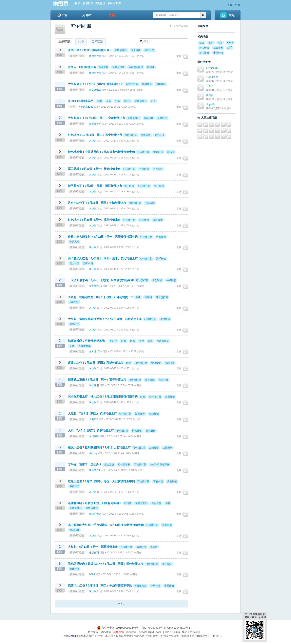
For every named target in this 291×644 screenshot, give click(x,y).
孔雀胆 (210, 95)
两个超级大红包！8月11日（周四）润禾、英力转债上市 (103, 258)
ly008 (92, 574)
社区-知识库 (114, 3)
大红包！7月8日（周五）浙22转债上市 (92, 413)
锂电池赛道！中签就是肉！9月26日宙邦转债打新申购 (101, 152)
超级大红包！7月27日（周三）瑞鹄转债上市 (96, 363)
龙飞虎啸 (94, 436)
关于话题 (97, 42)
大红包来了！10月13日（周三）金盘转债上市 (96, 118)
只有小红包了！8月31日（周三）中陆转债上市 (97, 203)
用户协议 (93, 632)
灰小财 (93, 141)
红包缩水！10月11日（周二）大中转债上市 (95, 135)
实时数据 (100, 3)
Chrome (73, 636)
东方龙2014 (95, 286)
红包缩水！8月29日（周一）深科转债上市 (94, 220)
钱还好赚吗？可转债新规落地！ (88, 341)
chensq (93, 453)
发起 (232, 15)
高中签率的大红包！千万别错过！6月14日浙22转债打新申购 (106, 525)
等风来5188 (87, 107)
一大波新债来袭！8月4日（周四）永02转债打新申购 (101, 280)
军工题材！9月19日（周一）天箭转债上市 (94, 169)
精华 (81, 42)
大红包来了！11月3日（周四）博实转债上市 (96, 84)
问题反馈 (119, 632)
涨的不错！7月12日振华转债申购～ (90, 50)
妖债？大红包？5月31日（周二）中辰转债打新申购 (100, 585)
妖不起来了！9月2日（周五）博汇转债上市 (95, 186)
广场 (63, 15)
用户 (87, 15)
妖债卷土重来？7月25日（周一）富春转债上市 (97, 380)
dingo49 (210, 104)
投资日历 (88, 3)
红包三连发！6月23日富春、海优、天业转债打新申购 (101, 481)
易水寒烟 (94, 385)
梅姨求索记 (95, 514)
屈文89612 (95, 90)
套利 (73, 107)
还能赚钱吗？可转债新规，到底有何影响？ (95, 503)
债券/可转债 (77, 56)
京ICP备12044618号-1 (177, 628)
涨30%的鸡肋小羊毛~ (81, 101)
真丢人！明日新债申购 (82, 67)
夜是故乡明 (95, 124)
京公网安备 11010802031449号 (118, 628)
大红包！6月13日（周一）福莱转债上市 (93, 547)
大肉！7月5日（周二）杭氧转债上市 (91, 430)
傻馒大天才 (95, 56)
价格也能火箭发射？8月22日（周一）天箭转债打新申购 (103, 237)
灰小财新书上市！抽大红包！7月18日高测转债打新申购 (103, 396)
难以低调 (94, 553)
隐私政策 (106, 632)
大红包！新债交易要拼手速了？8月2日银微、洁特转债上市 (105, 319)
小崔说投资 (212, 77)
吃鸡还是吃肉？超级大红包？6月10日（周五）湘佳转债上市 (106, 564)
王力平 (210, 86)
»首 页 (77, 3)
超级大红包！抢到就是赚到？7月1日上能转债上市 (99, 447)
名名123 (94, 419)
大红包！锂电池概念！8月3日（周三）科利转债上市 (101, 297)
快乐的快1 (95, 470)
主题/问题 (64, 42)
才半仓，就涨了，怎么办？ (85, 464)
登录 (230, 5)
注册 (238, 5)
